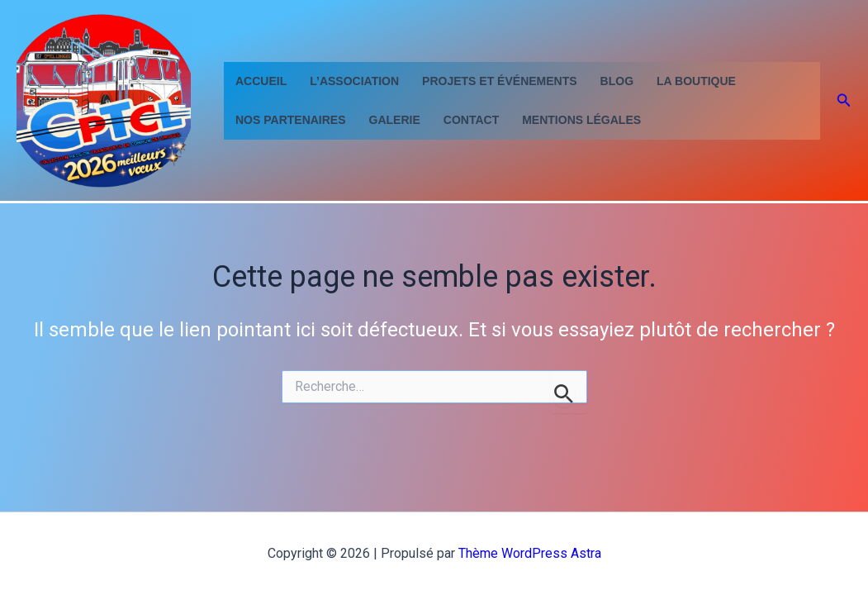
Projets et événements (499, 81)
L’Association (354, 81)
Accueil (261, 81)
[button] (844, 100)
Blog (617, 81)
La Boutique (696, 81)
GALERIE (395, 120)
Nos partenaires (291, 120)
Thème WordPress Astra (530, 553)
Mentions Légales (581, 120)
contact (471, 120)
